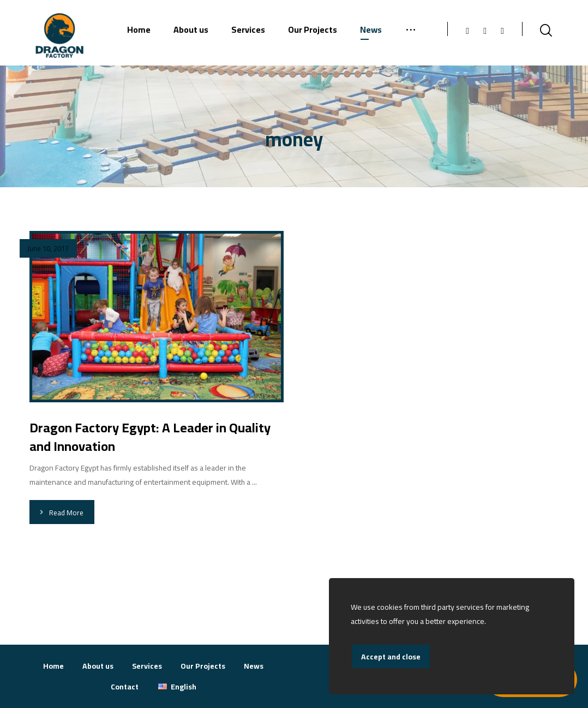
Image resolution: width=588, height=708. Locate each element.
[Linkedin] (502, 31)
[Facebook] (467, 31)
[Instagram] (485, 31)
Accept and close (391, 657)
